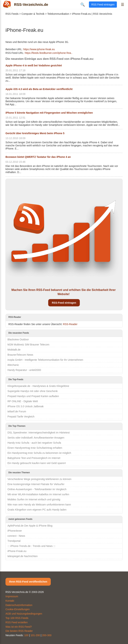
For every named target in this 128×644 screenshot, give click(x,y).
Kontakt (10, 601)
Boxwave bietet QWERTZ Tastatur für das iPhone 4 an (38, 157)
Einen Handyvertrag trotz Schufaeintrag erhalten (35, 448)
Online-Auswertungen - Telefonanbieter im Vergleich (37, 489)
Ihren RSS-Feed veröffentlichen (28, 582)
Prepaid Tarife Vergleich (21, 417)
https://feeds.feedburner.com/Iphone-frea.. (49, 53)
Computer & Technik (33, 14)
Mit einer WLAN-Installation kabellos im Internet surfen (38, 494)
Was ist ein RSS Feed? (19, 627)
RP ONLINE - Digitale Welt (23, 401)
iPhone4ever (15, 531)
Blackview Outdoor (18, 339)
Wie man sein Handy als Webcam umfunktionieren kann (39, 505)
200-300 (47, 635)
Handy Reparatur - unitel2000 (24, 370)
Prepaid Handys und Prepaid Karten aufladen (33, 396)
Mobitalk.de (14, 350)
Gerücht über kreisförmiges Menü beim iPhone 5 (35, 133)
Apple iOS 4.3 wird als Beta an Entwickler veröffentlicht (39, 89)
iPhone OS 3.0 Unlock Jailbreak (26, 406)
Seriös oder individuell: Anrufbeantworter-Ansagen (36, 438)
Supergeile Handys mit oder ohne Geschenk (33, 391)
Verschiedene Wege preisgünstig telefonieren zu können (39, 479)
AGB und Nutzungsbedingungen (24, 614)
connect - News (16, 536)
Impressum (12, 596)
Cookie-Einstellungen (18, 609)
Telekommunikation (58, 14)
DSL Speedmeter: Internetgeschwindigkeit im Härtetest (39, 433)
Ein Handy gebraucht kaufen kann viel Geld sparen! (37, 463)
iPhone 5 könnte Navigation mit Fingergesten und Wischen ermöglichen (49, 113)
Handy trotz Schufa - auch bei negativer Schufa (34, 443)
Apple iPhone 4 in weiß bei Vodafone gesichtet (34, 65)
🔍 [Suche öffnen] (83, 5)
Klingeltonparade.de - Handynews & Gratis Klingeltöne (38, 386)
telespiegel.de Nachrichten (23, 556)
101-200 (35, 635)
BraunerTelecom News (20, 355)
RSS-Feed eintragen (64, 303)
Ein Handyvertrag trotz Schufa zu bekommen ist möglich (39, 453)
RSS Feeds (12, 14)
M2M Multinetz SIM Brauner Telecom (28, 345)
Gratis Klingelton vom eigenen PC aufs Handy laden (37, 510)
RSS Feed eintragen (103, 5)
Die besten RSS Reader (19, 631)
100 (26, 635)
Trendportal (14, 541)
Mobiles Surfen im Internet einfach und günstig (34, 499)
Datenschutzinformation (19, 605)
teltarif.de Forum (17, 411)
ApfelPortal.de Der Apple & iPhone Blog (30, 526)
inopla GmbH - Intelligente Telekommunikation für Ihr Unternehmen (45, 360)
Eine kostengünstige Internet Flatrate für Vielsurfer (36, 484)
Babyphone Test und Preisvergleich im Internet (34, 458)
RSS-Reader (70, 324)
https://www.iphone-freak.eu (39, 49)
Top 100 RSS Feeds (17, 618)
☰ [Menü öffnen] (123, 5)
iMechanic (13, 365)
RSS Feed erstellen (17, 622)
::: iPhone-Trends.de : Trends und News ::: (31, 546)
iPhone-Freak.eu (17, 551)
